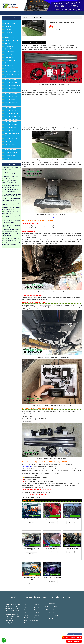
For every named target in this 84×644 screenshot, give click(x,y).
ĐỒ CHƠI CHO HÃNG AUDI (10, 128)
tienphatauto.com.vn (11, 624)
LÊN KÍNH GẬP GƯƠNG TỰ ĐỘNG (12, 150)
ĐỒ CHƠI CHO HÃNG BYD (10, 80)
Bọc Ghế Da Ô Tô (49, 619)
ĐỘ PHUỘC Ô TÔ (8, 141)
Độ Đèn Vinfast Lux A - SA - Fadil (52, 576)
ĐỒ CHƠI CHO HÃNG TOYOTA (11, 102)
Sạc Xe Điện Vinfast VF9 (72, 518)
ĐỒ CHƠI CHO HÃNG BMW (11, 125)
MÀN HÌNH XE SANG (9, 52)
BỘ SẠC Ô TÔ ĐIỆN (9, 158)
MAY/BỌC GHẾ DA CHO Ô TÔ (11, 41)
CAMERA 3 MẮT (8, 32)
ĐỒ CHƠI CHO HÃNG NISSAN (11, 139)
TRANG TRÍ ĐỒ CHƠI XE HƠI (11, 153)
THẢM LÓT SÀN (8, 55)
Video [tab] (37, 43)
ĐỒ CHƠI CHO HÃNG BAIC (10, 88)
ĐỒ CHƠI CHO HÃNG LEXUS (11, 130)
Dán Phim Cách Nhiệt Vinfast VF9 (32, 547)
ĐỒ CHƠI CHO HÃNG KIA (10, 99)
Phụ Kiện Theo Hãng (36, 13)
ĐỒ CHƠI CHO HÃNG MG (10, 105)
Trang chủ (26, 13)
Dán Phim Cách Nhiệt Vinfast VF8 (32, 576)
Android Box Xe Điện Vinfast (32, 518)
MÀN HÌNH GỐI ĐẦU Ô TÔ (10, 147)
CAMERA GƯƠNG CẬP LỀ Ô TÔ (12, 74)
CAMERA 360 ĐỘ (9, 35)
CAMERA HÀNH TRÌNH (10, 24)
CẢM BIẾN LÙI (8, 77)
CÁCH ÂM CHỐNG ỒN (10, 144)
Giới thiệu (53, 13)
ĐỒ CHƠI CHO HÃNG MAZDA (11, 91)
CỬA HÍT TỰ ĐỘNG (9, 57)
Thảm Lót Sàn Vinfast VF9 (52, 547)
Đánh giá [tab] (43, 43)
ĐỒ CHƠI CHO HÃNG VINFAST (11, 83)
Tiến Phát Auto (10, 605)
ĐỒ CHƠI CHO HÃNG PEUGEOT (12, 119)
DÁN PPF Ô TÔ (8, 43)
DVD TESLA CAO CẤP (10, 156)
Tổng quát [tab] (26, 43)
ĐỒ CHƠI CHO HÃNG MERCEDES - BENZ (12, 135)
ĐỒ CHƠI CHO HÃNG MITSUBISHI (12, 116)
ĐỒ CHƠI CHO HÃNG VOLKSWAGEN (13, 85)
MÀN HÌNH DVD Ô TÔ (9, 21)
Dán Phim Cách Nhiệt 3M (51, 616)
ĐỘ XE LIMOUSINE (9, 63)
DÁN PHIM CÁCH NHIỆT (10, 27)
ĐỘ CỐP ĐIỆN (8, 29)
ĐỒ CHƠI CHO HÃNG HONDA (11, 111)
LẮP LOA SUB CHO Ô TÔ (10, 69)
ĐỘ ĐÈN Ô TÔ (8, 49)
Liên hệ (60, 13)
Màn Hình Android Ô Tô (51, 607)
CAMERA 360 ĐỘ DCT (10, 60)
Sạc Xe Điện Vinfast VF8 (52, 518)
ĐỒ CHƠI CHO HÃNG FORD (11, 108)
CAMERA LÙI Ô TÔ (9, 66)
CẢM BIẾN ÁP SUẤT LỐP (10, 38)
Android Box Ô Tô (49, 613)
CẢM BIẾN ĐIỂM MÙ (9, 46)
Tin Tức (45, 13)
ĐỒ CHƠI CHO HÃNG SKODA (11, 94)
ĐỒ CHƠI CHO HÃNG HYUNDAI (11, 97)
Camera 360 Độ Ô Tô (50, 604)
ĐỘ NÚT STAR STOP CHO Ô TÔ (12, 71)
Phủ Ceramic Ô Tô (49, 610)
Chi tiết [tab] (32, 43)
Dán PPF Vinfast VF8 (72, 547)
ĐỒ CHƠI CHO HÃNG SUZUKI (11, 114)
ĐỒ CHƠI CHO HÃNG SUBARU (11, 122)
